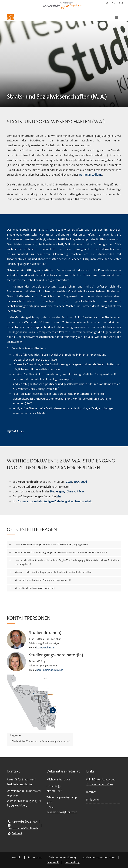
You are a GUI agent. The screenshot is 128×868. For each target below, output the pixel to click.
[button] (116, 17)
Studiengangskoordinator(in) (56, 655)
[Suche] (113, 3)
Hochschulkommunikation (99, 857)
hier (22, 431)
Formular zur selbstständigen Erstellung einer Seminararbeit (55, 501)
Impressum (35, 857)
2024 (69, 482)
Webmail (53, 862)
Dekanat (17, 833)
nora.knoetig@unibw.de (50, 670)
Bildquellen (93, 800)
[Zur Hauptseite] (11, 17)
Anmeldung (72, 862)
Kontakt (17, 857)
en (107, 3)
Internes (91, 792)
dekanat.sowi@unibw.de (23, 828)
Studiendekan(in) (45, 633)
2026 (84, 482)
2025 (76, 482)
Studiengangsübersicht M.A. (67, 491)
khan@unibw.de (45, 648)
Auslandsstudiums (91, 175)
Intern (122, 3)
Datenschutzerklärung (62, 857)
